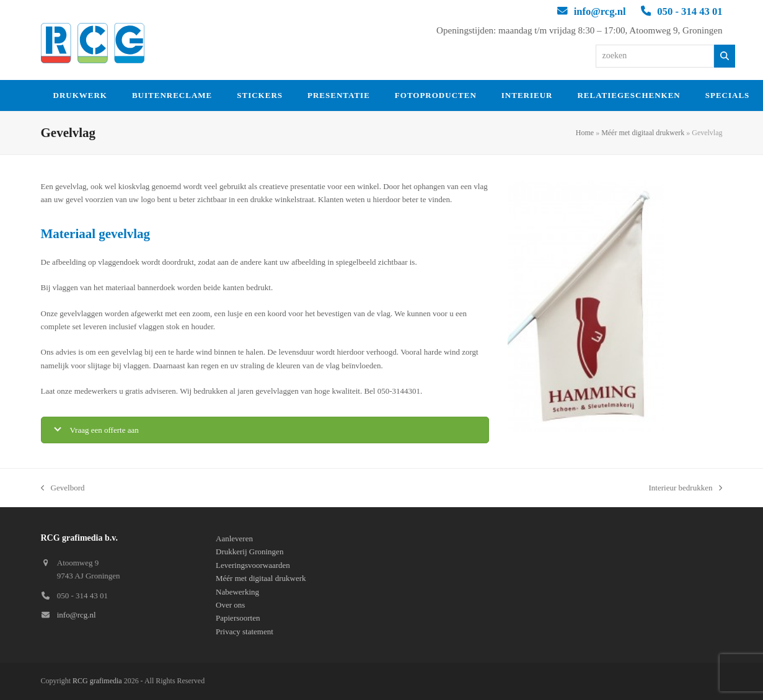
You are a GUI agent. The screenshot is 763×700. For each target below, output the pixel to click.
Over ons (230, 605)
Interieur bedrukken (686, 489)
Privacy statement (245, 631)
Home (585, 133)
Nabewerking (237, 592)
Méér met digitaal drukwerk (643, 133)
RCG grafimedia (97, 681)
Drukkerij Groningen (249, 552)
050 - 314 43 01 (690, 11)
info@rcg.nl (600, 11)
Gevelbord (63, 489)
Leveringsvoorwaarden (253, 565)
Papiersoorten (238, 618)
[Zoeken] (725, 56)
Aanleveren (234, 538)
